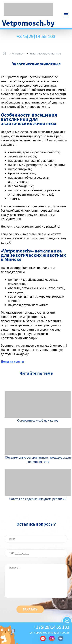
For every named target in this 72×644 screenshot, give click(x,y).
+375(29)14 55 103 (36, 36)
